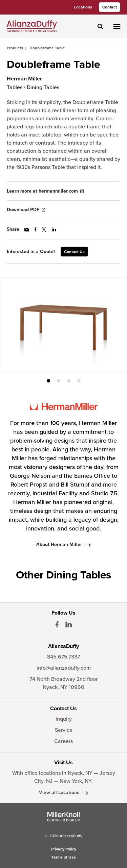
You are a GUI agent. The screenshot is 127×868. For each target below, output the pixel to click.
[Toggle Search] (100, 26)
